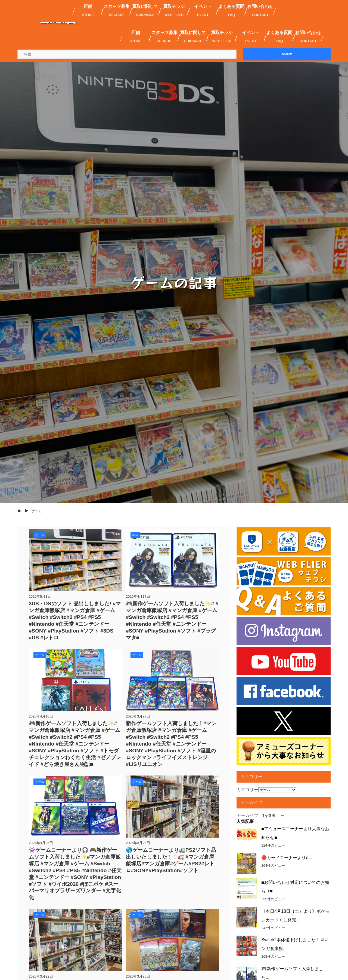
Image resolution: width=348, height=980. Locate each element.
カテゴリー (247, 790)
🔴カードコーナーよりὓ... (287, 858)
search (287, 54)
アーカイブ (247, 815)
